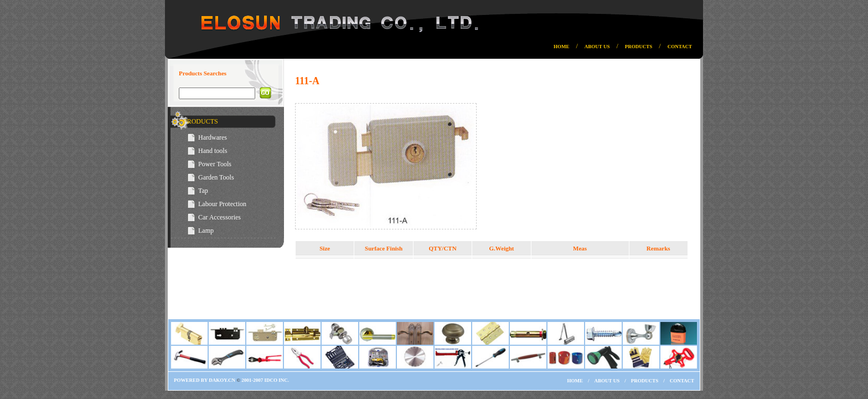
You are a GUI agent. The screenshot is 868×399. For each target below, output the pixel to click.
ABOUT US (597, 47)
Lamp (206, 231)
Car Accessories (219, 217)
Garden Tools (216, 177)
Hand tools (213, 151)
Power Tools (215, 164)
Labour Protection (222, 204)
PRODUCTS (639, 47)
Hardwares (213, 137)
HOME (562, 47)
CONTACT (680, 47)
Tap (203, 191)
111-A (307, 81)
